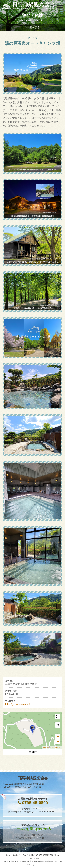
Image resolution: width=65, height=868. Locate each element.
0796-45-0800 (35, 803)
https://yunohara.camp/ (18, 704)
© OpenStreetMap (56, 747)
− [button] (58, 742)
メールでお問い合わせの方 (33, 829)
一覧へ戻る (33, 27)
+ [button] (58, 736)
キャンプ (33, 38)
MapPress (46, 747)
